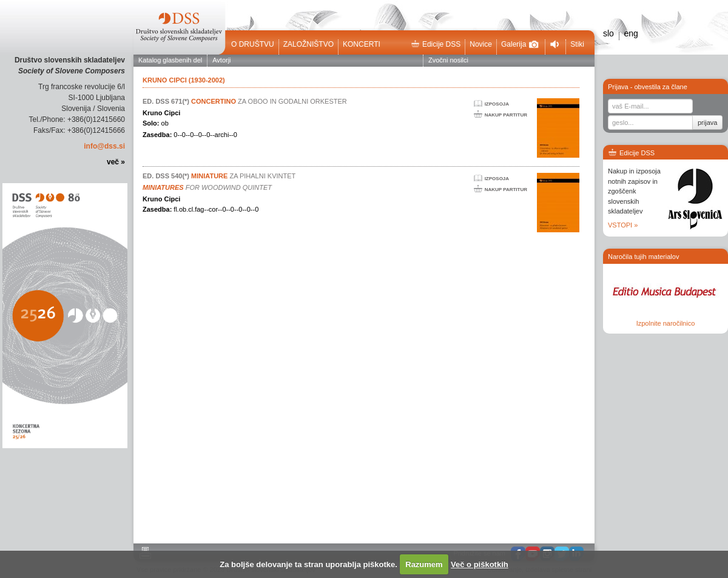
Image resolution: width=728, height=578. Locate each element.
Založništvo (308, 44)
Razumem (424, 564)
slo (608, 33)
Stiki (577, 44)
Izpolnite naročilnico (666, 323)
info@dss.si (104, 146)
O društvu (253, 44)
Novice (481, 44)
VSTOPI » (623, 225)
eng (631, 33)
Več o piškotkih (480, 564)
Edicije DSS (436, 44)
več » (116, 162)
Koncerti (362, 44)
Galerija (520, 44)
